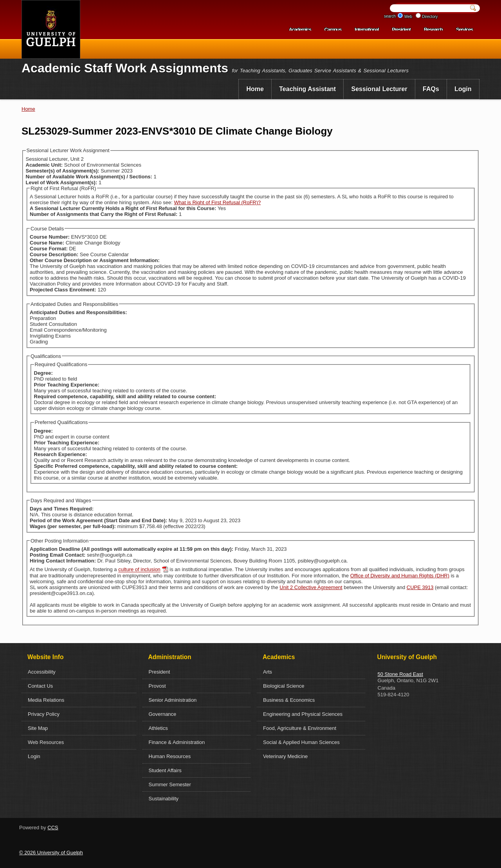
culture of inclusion (139, 570)
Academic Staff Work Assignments (125, 68)
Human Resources (170, 756)
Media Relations (46, 700)
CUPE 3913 (420, 587)
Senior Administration (173, 700)
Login (463, 89)
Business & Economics (289, 700)
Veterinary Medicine (285, 756)
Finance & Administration (177, 742)
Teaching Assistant (307, 89)
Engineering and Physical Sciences (303, 714)
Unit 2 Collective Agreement (311, 587)
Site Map (38, 728)
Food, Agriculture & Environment (300, 728)
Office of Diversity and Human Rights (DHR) (400, 576)
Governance (163, 714)
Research (433, 30)
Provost (157, 686)
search (390, 16)
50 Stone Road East (400, 674)
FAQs (431, 89)
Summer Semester (170, 784)
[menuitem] (255, 89)
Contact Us (40, 686)
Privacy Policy (44, 714)
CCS (53, 828)
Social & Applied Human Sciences (301, 742)
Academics (300, 30)
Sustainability (164, 799)
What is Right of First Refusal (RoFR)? (218, 202)
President (401, 30)
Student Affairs (165, 770)
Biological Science (284, 686)
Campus (333, 30)
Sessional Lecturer (379, 89)
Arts (268, 672)
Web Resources (46, 742)
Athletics (158, 728)
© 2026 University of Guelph (51, 853)
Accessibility (42, 672)
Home (255, 89)
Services (464, 30)
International (367, 30)
